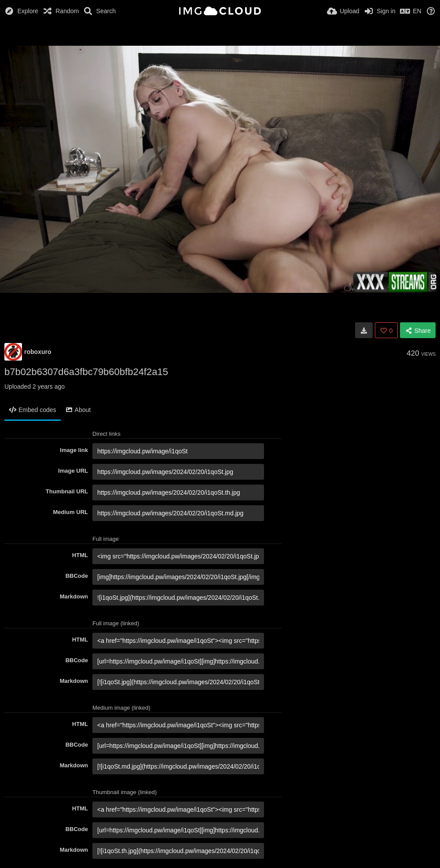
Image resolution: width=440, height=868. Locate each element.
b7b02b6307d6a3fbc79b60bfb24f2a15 (86, 372)
